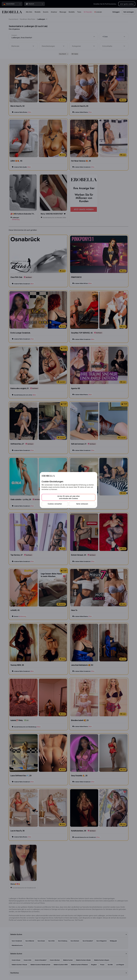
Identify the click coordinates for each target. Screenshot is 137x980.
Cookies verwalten (55, 504)
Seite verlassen (82, 504)
